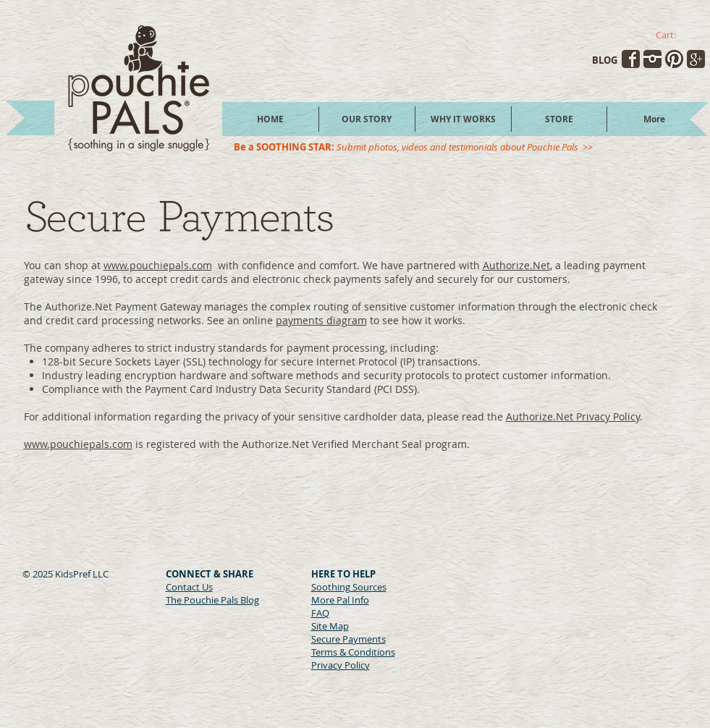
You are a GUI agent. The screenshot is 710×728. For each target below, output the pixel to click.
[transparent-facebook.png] (631, 59)
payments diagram (321, 320)
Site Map (330, 626)
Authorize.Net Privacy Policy (573, 416)
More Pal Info (340, 600)
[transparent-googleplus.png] (696, 59)
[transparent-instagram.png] (652, 59)
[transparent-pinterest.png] (674, 59)
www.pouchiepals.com (158, 265)
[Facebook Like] (194, 617)
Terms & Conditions (353, 652)
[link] (674, 35)
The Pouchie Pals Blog (212, 600)
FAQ (320, 613)
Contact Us (189, 587)
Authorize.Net (516, 265)
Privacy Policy (341, 665)
